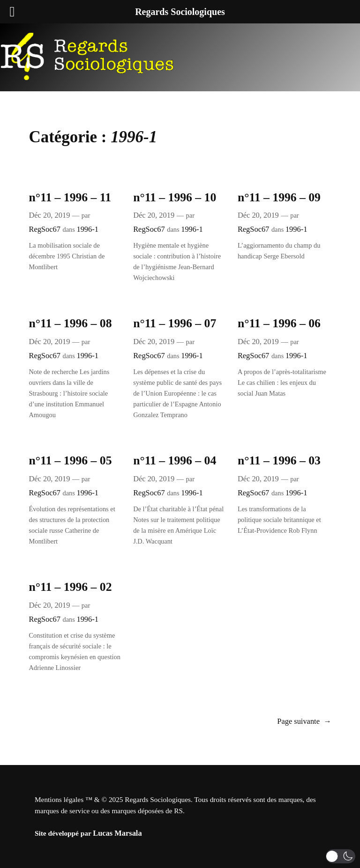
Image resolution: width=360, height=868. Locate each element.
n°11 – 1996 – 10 (175, 197)
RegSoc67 (44, 229)
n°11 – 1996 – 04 (175, 460)
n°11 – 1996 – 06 (279, 323)
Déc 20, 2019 (49, 215)
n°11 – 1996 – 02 (70, 587)
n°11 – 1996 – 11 (70, 197)
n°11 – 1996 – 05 (70, 460)
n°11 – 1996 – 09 (279, 197)
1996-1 (87, 229)
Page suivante (304, 721)
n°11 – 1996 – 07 (175, 323)
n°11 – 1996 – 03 (279, 460)
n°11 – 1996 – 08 (70, 323)
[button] (341, 856)
